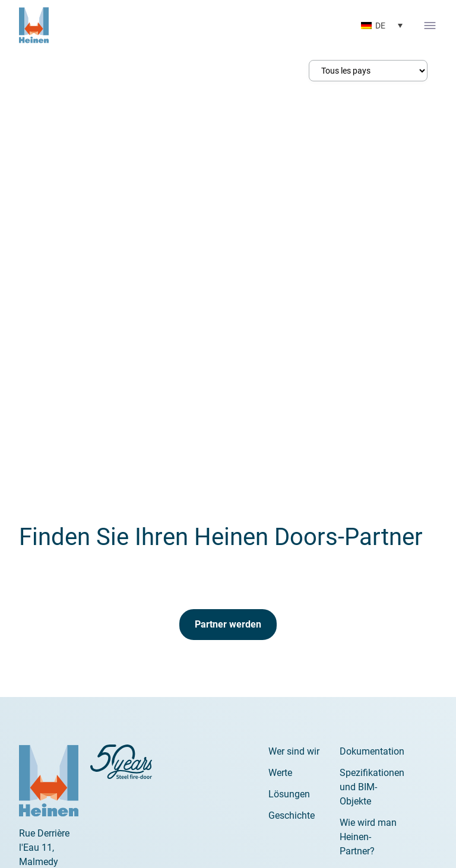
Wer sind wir (294, 751)
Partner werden (228, 624)
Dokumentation (372, 751)
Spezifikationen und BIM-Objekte (372, 787)
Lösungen (289, 794)
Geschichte (292, 815)
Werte (280, 773)
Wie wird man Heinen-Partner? (368, 837)
